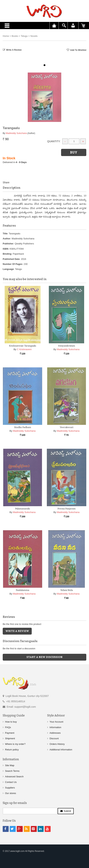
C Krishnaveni (24, 349)
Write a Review (14, 50)
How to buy (11, 722)
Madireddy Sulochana (16, 133)
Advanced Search (14, 777)
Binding (7, 254)
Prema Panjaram (66, 509)
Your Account (56, 722)
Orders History (57, 744)
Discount (54, 738)
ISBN (5, 249)
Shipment (10, 738)
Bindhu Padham (23, 427)
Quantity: (54, 141)
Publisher (8, 244)
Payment (10, 733)
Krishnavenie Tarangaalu (23, 346)
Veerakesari (67, 427)
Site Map (10, 765)
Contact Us (11, 782)
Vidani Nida (67, 590)
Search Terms (12, 771)
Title (5, 234)
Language (8, 269)
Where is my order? (15, 744)
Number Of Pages (13, 264)
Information (55, 727)
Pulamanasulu (23, 509)
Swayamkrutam (66, 346)
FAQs (8, 727)
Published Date (11, 259)
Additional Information (61, 750)
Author (7, 239)
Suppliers (10, 788)
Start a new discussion (44, 657)
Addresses (55, 733)
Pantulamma (23, 590)
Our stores (11, 793)
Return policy (12, 750)
